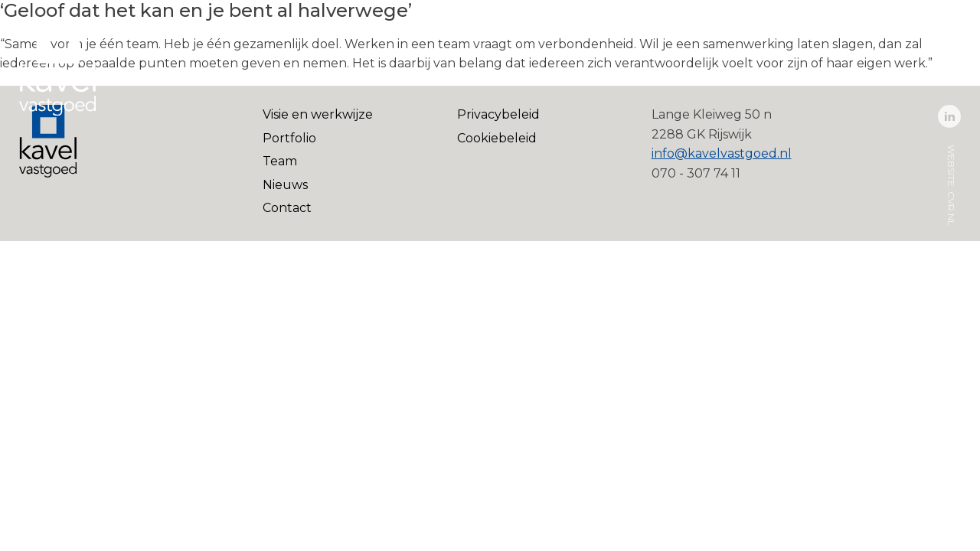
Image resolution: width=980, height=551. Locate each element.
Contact (287, 208)
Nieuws (285, 185)
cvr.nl (951, 209)
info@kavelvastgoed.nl (722, 153)
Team (280, 161)
